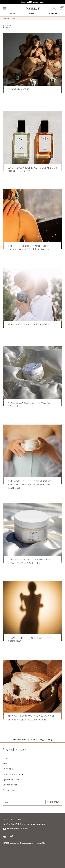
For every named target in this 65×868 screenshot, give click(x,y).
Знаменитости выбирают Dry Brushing (29, 640)
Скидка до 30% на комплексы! (33, 2)
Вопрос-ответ (10, 785)
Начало (17, 740)
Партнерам (9, 769)
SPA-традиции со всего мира (28, 324)
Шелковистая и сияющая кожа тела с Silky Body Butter (31, 561)
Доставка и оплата (13, 774)
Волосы (53, 13)
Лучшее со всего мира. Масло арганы (29, 404)
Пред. (25, 740)
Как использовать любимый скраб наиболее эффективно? (29, 248)
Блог (5, 763)
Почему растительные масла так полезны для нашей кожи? (31, 718)
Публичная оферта (13, 779)
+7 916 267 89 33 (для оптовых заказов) (25, 824)
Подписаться (54, 802)
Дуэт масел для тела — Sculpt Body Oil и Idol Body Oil (32, 169)
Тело (12, 13)
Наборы (32, 13)
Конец (49, 740)
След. (41, 740)
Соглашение (9, 790)
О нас (6, 758)
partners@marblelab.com (18, 829)
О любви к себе (19, 89)
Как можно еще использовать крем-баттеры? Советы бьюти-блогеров (30, 485)
